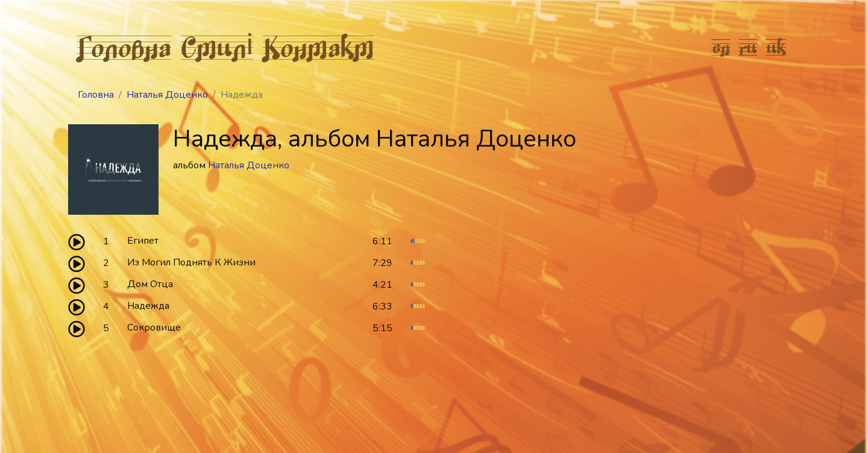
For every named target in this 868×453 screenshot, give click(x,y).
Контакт (319, 47)
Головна (124, 47)
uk (776, 47)
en (721, 47)
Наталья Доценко (167, 95)
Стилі (217, 47)
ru (748, 47)
